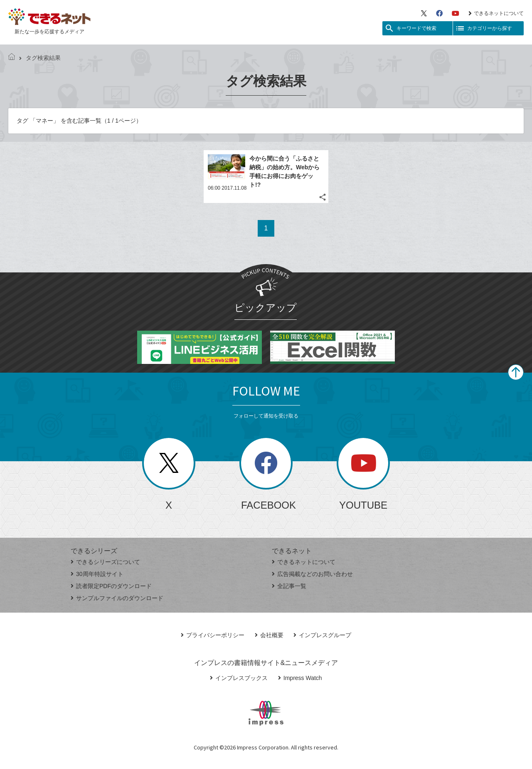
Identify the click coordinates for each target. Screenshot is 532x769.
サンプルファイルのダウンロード (117, 598)
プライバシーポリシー (213, 635)
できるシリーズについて (105, 562)
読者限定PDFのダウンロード (111, 586)
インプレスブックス (239, 678)
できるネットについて (496, 13)
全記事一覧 (289, 586)
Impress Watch (300, 678)
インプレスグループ (322, 635)
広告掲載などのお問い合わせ (312, 574)
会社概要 (269, 635)
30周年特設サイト (97, 574)
